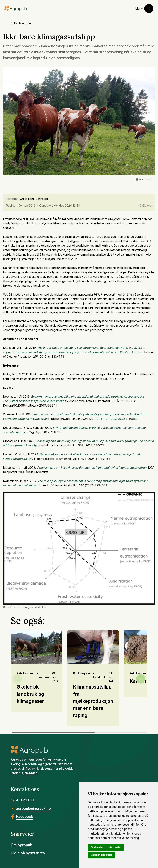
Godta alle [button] (97, 847)
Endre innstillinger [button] (101, 855)
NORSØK (31, 773)
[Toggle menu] (144, 9)
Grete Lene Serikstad (34, 199)
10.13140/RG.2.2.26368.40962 (116, 419)
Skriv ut (145, 206)
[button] (141, 679)
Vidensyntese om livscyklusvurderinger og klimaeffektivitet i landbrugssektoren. (92, 468)
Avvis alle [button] (115, 847)
